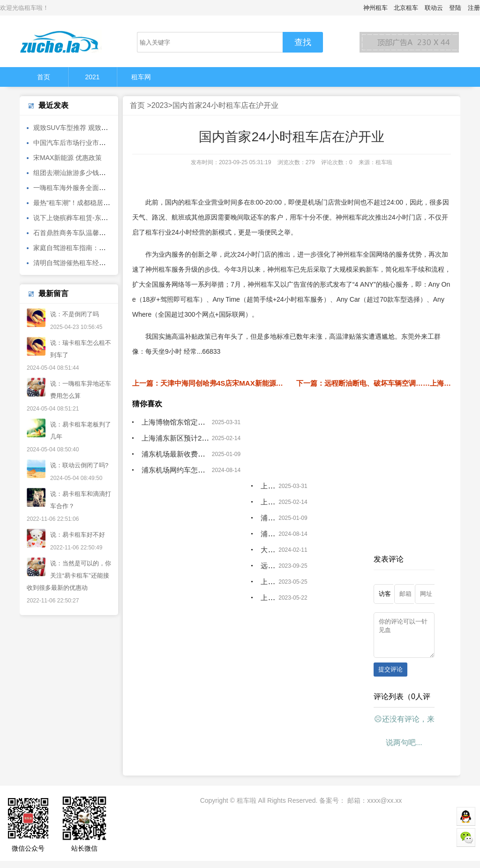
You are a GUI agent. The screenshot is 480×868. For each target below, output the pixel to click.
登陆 (455, 8)
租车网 (141, 77)
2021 (92, 77)
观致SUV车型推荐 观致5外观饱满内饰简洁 (95, 128)
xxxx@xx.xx (384, 807)
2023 (160, 105)
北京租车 (406, 8)
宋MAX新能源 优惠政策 (67, 158)
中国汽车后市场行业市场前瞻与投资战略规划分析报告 (112, 143)
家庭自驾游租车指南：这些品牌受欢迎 (89, 248)
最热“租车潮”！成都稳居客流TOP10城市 (92, 203)
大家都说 (275, 550)
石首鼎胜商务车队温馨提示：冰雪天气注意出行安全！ (112, 233)
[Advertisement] (292, 674)
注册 (474, 8)
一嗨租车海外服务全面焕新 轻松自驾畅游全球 (100, 188)
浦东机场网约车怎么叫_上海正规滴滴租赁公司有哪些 (224, 470)
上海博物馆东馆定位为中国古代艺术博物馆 (208, 422)
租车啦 (247, 807)
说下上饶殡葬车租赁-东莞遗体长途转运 (90, 218)
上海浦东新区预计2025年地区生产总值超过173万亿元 (225, 438)
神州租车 (375, 8)
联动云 (434, 8)
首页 (44, 77)
